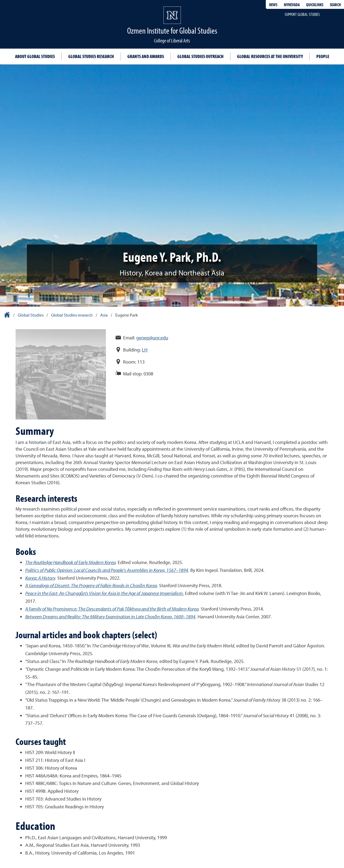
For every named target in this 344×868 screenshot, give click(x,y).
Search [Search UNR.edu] (335, 5)
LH (145, 350)
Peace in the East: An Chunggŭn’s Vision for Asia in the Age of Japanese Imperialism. (105, 593)
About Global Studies (35, 56)
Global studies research (91, 56)
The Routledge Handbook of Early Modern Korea (70, 562)
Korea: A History (40, 578)
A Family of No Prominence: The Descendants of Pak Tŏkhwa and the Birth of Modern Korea (112, 609)
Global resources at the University (270, 56)
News (273, 5)
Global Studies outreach (200, 56)
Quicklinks (315, 5)
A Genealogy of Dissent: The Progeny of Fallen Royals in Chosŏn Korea (91, 585)
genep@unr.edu (152, 338)
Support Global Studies (302, 14)
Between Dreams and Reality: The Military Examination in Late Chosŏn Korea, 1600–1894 (110, 617)
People (323, 56)
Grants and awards (146, 56)
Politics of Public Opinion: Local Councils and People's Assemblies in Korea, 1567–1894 (107, 570)
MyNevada (292, 5)
